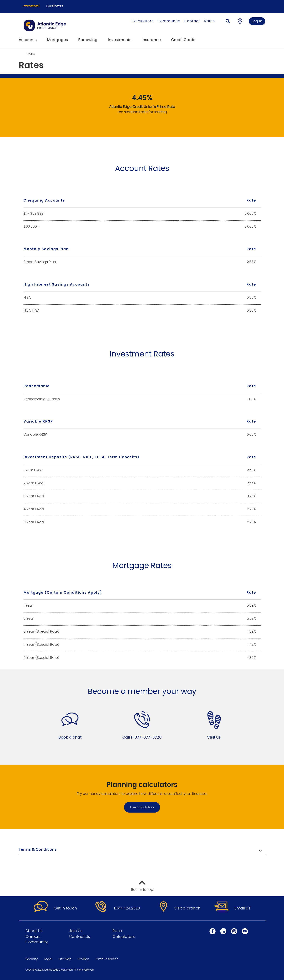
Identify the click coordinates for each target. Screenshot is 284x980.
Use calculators (142, 807)
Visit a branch (187, 908)
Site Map (65, 959)
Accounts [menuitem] (28, 40)
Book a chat (70, 737)
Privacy (83, 959)
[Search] (228, 22)
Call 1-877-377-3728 (142, 737)
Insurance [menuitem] (151, 40)
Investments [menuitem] (120, 40)
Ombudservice (107, 959)
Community (169, 21)
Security (32, 959)
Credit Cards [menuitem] (183, 40)
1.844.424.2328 (127, 908)
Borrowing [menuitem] (88, 40)
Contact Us (79, 937)
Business (55, 6)
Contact (192, 21)
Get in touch (65, 908)
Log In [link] (257, 21)
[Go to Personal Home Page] (59, 25)
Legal (48, 959)
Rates (210, 21)
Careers (33, 937)
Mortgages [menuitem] (57, 40)
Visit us (214, 737)
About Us (34, 931)
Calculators (142, 21)
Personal (31, 6)
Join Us (76, 931)
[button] (142, 850)
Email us (242, 908)
